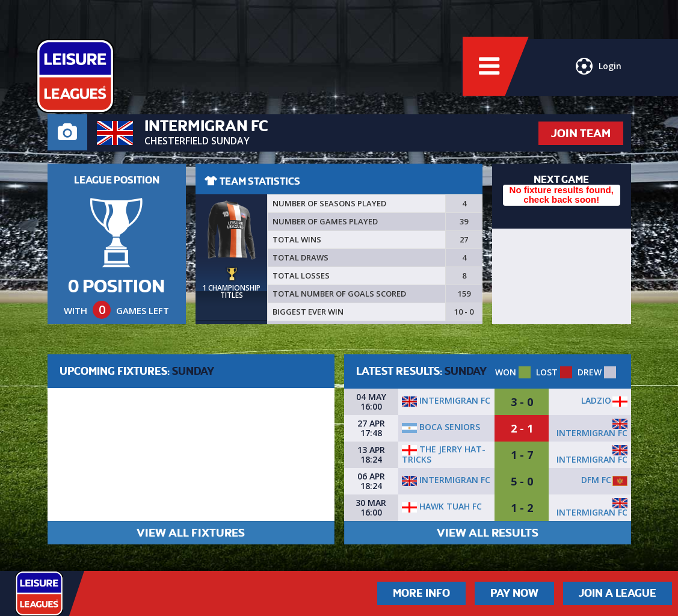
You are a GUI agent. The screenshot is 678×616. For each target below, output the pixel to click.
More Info (421, 593)
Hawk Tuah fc (442, 506)
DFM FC (596, 480)
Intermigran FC (446, 400)
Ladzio (596, 400)
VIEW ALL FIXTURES (191, 533)
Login (599, 69)
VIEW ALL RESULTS (488, 533)
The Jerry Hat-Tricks (444, 454)
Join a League (618, 593)
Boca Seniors (441, 427)
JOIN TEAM (581, 133)
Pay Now (514, 593)
